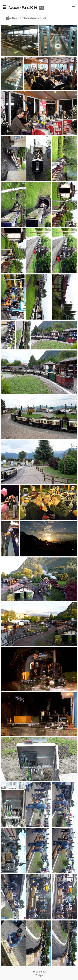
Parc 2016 (30, 7)
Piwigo (39, 975)
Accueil (14, 7)
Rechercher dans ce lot (29, 18)
